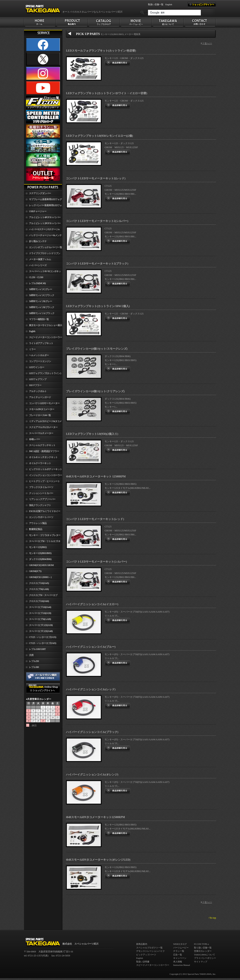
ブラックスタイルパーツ (41, 487)
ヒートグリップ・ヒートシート (44, 481)
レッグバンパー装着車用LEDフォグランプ (43, 206)
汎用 (31, 655)
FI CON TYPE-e (201, 944)
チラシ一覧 (179, 951)
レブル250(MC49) (37, 283)
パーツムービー (181, 948)
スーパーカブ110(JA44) (40, 607)
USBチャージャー (38, 211)
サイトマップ (201, 962)
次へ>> (208, 43)
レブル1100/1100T (37, 649)
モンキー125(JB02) (38, 547)
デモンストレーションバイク (150, 951)
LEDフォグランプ (38, 379)
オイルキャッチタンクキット (43, 457)
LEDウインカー (37, 367)
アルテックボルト (38, 391)
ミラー (32, 349)
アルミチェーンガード (40, 397)
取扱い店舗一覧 (156, 4)
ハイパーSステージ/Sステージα (44, 229)
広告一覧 (178, 955)
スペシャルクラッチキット (42, 445)
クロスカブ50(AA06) (39, 589)
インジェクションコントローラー (45, 475)
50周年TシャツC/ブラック (42, 295)
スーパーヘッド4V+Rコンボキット (42, 272)
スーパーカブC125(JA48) (41, 631)
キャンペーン (180, 958)
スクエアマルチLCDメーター (43, 427)
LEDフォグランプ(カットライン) (45, 373)
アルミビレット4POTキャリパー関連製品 (42, 218)
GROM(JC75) (35, 571)
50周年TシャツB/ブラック (42, 307)
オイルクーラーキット (40, 463)
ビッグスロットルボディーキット (45, 469)
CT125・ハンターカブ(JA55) (42, 637)
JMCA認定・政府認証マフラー (44, 451)
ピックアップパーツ (146, 955)
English (169, 4)
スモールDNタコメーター (42, 409)
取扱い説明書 (143, 962)
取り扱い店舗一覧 (203, 948)
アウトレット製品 (38, 523)
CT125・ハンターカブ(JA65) (42, 643)
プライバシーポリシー (205, 958)
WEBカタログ (180, 944)
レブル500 (34, 667)
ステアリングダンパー (40, 193)
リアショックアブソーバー (42, 499)
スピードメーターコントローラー (45, 337)
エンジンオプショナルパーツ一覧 (45, 247)
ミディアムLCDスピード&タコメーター (43, 422)
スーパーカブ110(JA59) (40, 613)
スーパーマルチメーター (41, 433)
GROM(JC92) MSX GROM (41, 565)
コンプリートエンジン (40, 361)
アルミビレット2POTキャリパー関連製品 (42, 224)
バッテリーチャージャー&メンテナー (43, 236)
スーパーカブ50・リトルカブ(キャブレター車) (42, 542)
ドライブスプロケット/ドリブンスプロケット (42, 254)
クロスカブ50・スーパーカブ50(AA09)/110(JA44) (41, 596)
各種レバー (34, 439)
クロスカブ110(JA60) (39, 601)
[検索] (174, 13)
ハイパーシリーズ (38, 265)
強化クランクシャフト (40, 505)
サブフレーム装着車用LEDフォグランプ (43, 200)
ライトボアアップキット (41, 343)
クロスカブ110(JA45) (39, 583)
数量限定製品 (36, 529)
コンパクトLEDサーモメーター (44, 403)
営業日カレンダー (203, 951)
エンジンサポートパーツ (41, 517)
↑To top (212, 918)
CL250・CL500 (36, 277)
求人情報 (178, 962)
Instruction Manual (182, 965)
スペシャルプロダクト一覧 (149, 948)
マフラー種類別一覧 (39, 319)
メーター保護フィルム (40, 259)
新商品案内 (142, 944)
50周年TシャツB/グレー (40, 301)
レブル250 (34, 661)
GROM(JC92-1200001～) (40, 577)
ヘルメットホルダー (39, 355)
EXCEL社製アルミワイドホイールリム (42, 512)
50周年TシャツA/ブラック (42, 313)
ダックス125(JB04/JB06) (40, 559)
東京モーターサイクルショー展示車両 (43, 326)
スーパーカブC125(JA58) (41, 625)
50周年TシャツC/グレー (40, 289)
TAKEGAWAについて (204, 955)
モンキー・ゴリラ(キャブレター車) (42, 536)
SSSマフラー (35, 385)
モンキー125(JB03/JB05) (40, 553)
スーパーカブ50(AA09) (40, 619)
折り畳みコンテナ (38, 241)
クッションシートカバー (41, 493)
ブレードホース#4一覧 (40, 415)
